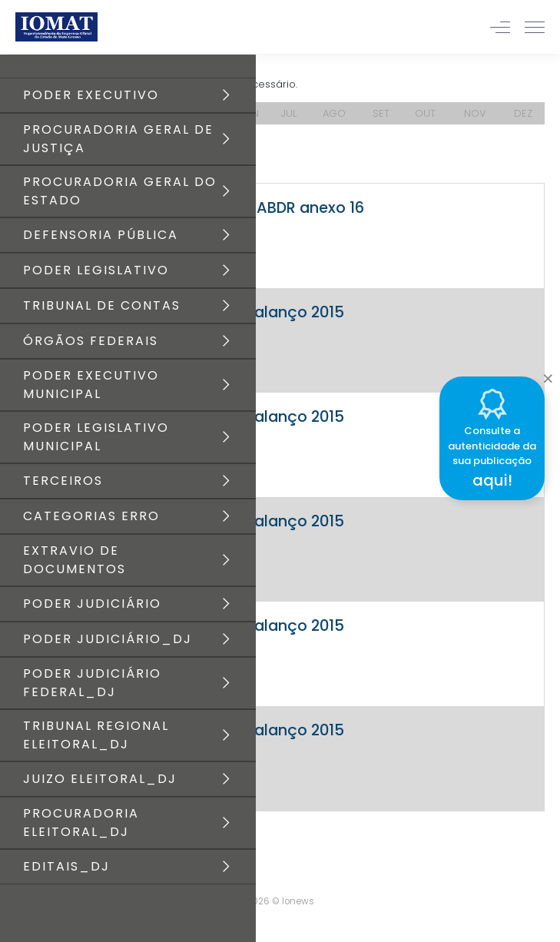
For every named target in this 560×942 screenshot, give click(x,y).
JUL (289, 113)
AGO (334, 113)
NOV (475, 113)
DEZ (523, 113)
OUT (425, 113)
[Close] (548, 374)
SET (381, 113)
